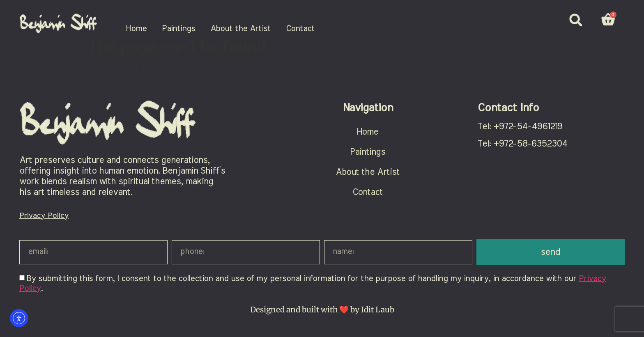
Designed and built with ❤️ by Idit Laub (322, 314)
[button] (576, 20)
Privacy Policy (44, 220)
